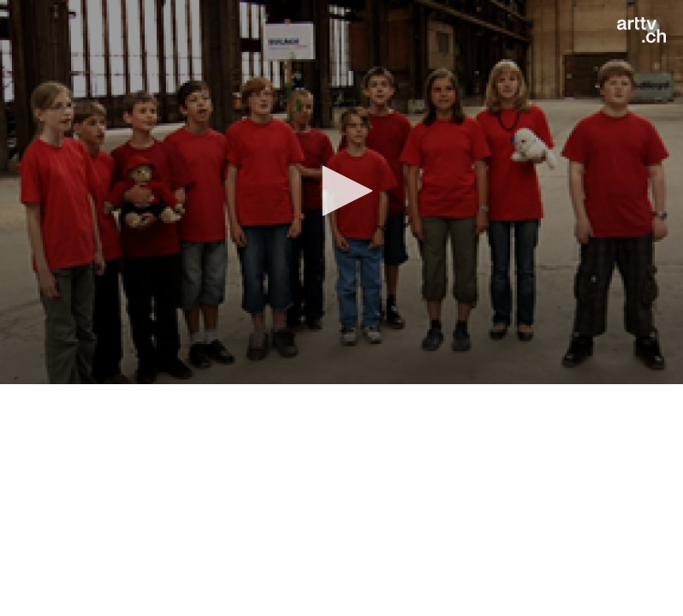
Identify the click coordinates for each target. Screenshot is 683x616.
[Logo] (641, 30)
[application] (341, 192)
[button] (341, 191)
